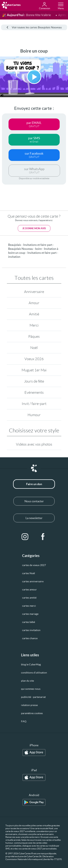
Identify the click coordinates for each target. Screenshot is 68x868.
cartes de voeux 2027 (34, 565)
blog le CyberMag (31, 664)
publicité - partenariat (33, 697)
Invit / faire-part (34, 404)
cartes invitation (31, 630)
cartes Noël (29, 573)
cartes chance (30, 638)
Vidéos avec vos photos (34, 444)
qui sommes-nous (31, 689)
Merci (34, 325)
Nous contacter (34, 501)
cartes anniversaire (33, 581)
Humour (34, 415)
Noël (34, 348)
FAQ (24, 721)
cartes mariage (30, 614)
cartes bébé (29, 622)
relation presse (29, 705)
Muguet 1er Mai (34, 370)
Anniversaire (34, 292)
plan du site (27, 681)
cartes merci (29, 606)
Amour (34, 303)
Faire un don (34, 484)
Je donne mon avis (34, 228)
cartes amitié (29, 598)
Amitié (34, 314)
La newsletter (34, 518)
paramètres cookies (32, 713)
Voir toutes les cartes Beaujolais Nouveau (34, 27)
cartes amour (29, 590)
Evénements (34, 392)
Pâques (34, 336)
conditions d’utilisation (34, 673)
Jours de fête (34, 381)
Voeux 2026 (34, 359)
